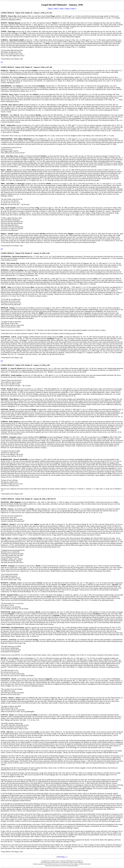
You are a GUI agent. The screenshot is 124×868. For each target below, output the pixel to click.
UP (2, 62)
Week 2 (56, 9)
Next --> (64, 857)
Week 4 (68, 9)
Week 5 (73, 9)
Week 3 (62, 9)
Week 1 (51, 9)
